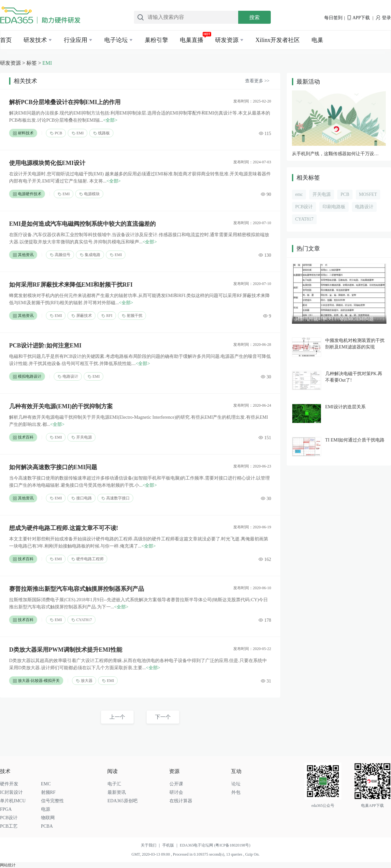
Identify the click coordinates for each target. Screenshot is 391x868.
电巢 (317, 40)
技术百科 (23, 437)
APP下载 (359, 18)
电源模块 (89, 194)
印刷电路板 (334, 207)
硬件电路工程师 (87, 559)
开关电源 (81, 437)
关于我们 (152, 845)
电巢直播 (192, 40)
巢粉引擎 (156, 40)
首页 (6, 40)
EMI (47, 63)
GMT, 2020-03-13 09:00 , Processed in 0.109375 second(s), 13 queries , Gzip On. (195, 854)
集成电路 (90, 255)
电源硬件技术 (27, 194)
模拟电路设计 (27, 377)
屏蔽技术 (81, 316)
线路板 (101, 133)
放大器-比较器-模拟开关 (36, 681)
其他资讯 (23, 255)
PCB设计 (304, 207)
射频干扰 (132, 316)
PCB (56, 133)
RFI (107, 316)
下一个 (163, 717)
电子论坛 (116, 40)
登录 (384, 18)
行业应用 (76, 40)
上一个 (117, 717)
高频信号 (60, 255)
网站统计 (8, 865)
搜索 (254, 17)
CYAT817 (81, 620)
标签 (32, 63)
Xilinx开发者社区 (278, 40)
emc (299, 194)
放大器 (84, 681)
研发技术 (35, 40)
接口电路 (81, 498)
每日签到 (333, 18)
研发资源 (227, 40)
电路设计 (68, 377)
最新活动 (308, 82)
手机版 (171, 845)
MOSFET (368, 194)
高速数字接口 (115, 498)
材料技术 (23, 133)
